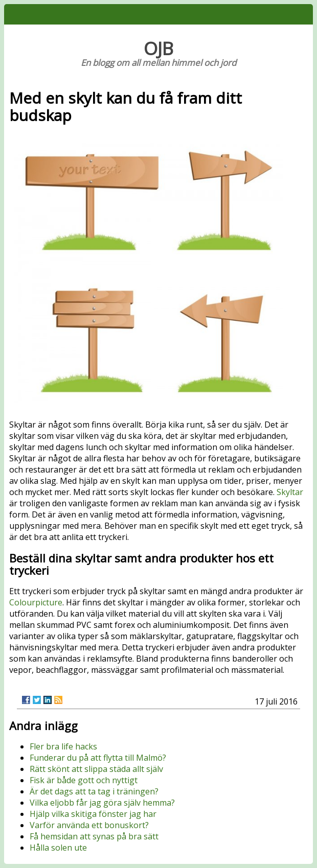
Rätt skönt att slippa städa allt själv (96, 769)
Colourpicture (36, 602)
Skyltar (290, 492)
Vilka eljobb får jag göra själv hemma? (102, 803)
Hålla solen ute (58, 848)
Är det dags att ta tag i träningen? (94, 791)
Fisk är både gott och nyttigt (84, 780)
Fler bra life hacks (63, 746)
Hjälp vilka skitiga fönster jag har (93, 814)
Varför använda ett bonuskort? (89, 825)
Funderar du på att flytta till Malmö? (98, 758)
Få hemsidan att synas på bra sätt (94, 836)
